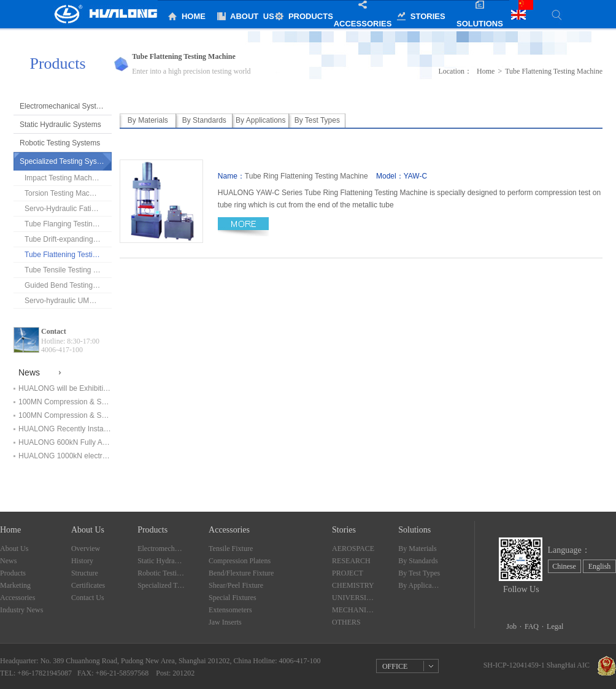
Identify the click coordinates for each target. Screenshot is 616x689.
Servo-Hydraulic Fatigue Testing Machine (68, 209)
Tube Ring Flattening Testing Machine (306, 176)
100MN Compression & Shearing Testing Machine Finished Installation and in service (65, 402)
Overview (86, 549)
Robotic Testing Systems (60, 143)
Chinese (564, 566)
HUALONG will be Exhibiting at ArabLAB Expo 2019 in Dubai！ (65, 388)
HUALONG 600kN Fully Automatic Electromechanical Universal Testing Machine (65, 442)
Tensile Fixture (231, 549)
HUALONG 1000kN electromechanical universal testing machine (65, 456)
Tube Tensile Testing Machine (68, 270)
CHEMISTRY (353, 585)
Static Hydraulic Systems (60, 125)
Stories (344, 530)
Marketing (15, 585)
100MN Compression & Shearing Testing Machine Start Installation (65, 415)
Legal (555, 626)
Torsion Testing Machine (64, 193)
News (8, 561)
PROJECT (348, 573)
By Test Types (419, 573)
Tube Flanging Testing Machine (68, 224)
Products (13, 573)
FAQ (532, 626)
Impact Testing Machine (63, 178)
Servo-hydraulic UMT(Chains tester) (68, 301)
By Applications (420, 585)
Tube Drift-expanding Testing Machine (68, 239)
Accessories (17, 598)
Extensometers (230, 610)
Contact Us (88, 598)
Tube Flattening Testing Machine (68, 255)
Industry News (21, 610)
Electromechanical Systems (65, 106)
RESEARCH (351, 561)
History (82, 561)
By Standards (418, 561)
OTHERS (346, 622)
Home (486, 71)
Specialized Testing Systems (66, 161)
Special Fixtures (233, 598)
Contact (54, 331)
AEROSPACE (353, 549)
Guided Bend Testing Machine (68, 285)
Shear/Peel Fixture (236, 585)
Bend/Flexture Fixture (241, 573)
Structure (85, 573)
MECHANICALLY (353, 610)
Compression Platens (240, 561)
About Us (14, 549)
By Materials (417, 549)
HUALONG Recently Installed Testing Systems (65, 429)
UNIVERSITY (353, 598)
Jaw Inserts (225, 622)
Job (511, 626)
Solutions (414, 530)
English (600, 566)
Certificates (88, 585)
